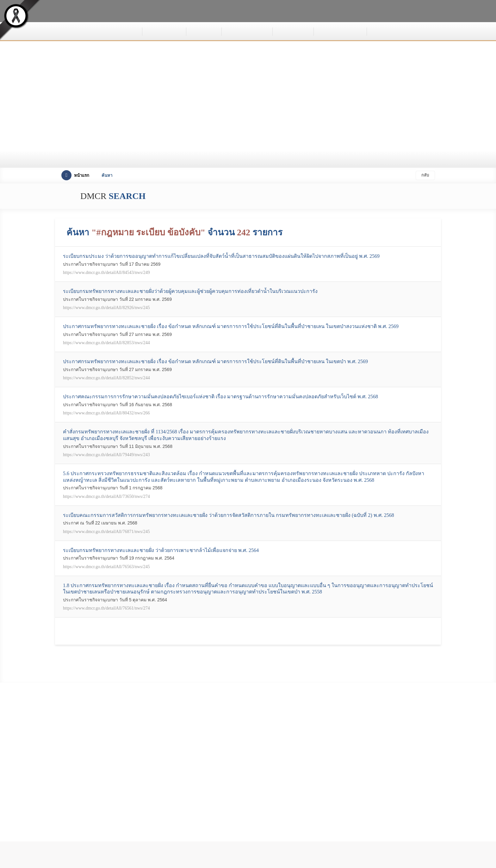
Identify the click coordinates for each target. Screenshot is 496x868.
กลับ (425, 175)
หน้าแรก (75, 175)
